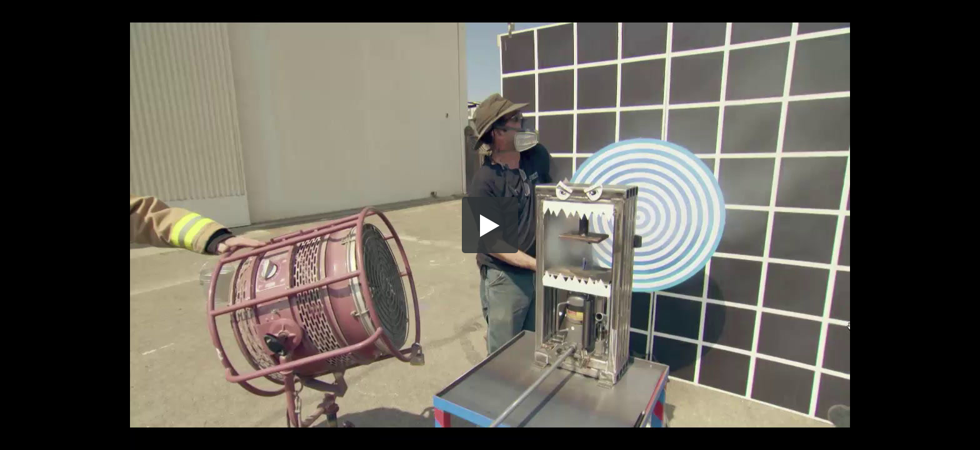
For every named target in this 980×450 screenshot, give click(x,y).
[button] (490, 225)
